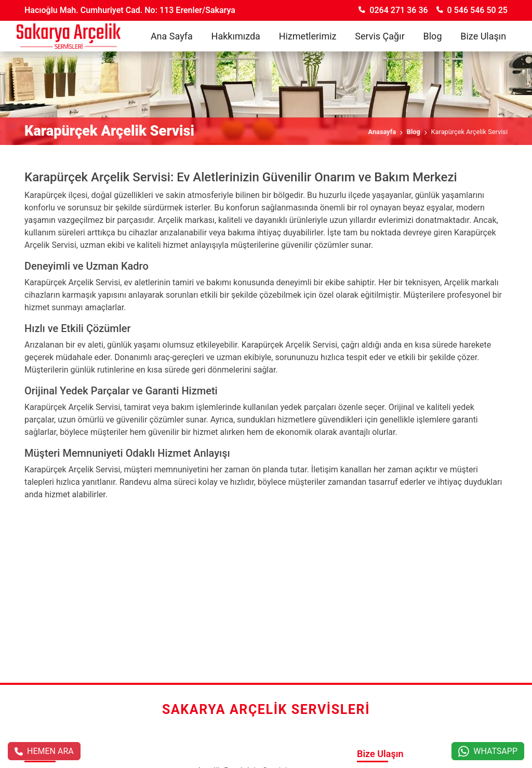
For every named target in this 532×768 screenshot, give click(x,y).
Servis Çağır (380, 36)
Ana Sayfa (172, 36)
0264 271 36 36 (393, 10)
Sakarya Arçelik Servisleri (266, 710)
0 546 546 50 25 (472, 10)
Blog (433, 36)
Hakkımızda (236, 36)
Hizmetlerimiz (308, 36)
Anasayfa (382, 132)
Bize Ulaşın (483, 36)
